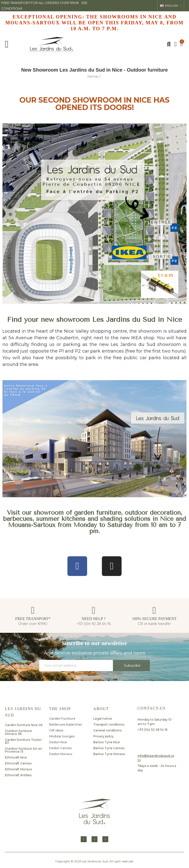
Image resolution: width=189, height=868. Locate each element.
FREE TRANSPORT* (33, 619)
